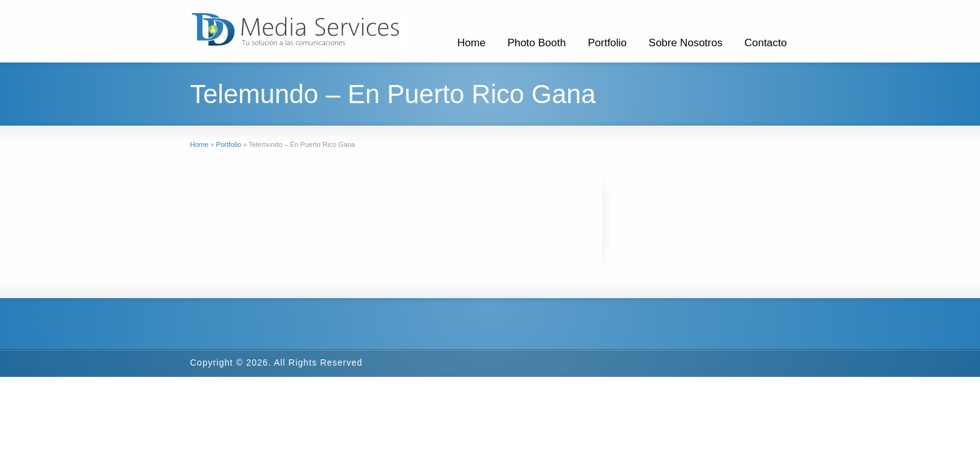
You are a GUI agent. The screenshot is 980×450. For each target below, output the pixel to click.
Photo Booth (537, 43)
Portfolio (607, 43)
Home (472, 43)
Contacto (766, 43)
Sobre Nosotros (686, 43)
